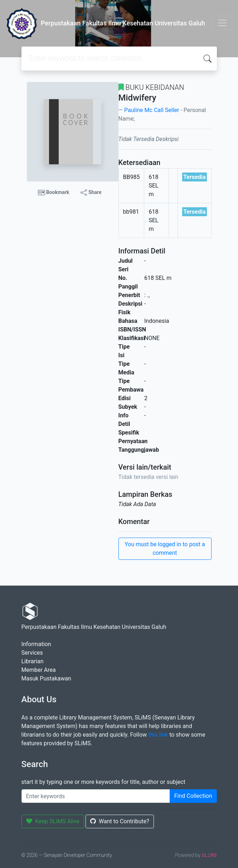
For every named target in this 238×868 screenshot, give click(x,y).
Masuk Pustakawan (46, 678)
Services (32, 653)
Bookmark (54, 193)
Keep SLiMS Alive (53, 821)
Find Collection (193, 796)
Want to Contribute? (120, 821)
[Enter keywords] (96, 796)
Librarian (33, 661)
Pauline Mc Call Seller (152, 110)
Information (36, 644)
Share (91, 193)
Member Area (39, 670)
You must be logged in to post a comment (165, 549)
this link (158, 735)
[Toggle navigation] (222, 23)
